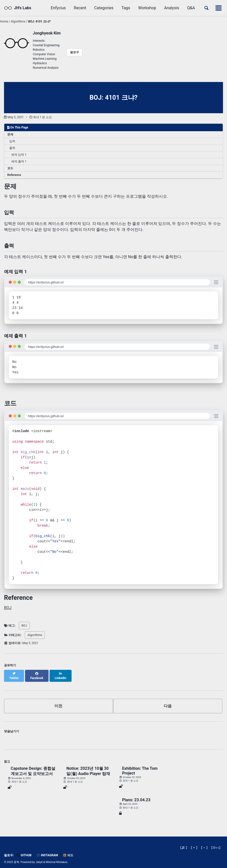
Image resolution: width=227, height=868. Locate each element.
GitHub (24, 851)
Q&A (191, 8)
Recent (80, 8)
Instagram (47, 851)
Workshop (147, 8)
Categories (104, 8)
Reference (14, 175)
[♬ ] (184, 843)
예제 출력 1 (19, 161)
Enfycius (58, 8)
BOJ (8, 608)
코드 (10, 168)
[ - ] (204, 843)
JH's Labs (23, 8)
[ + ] (194, 843)
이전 (58, 701)
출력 (12, 148)
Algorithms (35, 635)
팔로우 (75, 52)
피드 (68, 851)
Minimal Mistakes (57, 858)
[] (216, 843)
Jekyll (39, 858)
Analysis (172, 8)
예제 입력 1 (19, 155)
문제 (10, 134)
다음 (168, 701)
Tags (126, 8)
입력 (12, 141)
